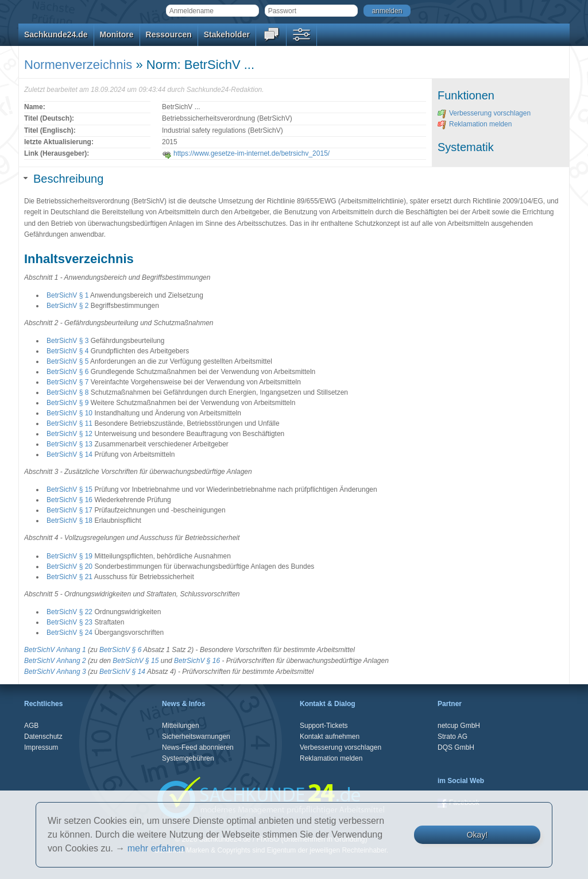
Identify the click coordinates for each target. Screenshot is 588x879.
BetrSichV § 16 (69, 500)
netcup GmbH (459, 726)
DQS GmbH (456, 747)
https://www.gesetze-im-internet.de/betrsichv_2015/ (246, 153)
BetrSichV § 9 (67, 403)
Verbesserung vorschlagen (484, 113)
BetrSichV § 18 (69, 521)
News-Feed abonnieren (198, 747)
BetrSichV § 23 (69, 622)
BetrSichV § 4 (67, 351)
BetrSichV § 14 (69, 454)
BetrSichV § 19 (69, 556)
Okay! (477, 835)
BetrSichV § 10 (69, 413)
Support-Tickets (324, 726)
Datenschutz (43, 737)
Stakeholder (227, 34)
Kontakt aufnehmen (330, 737)
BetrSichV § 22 (69, 612)
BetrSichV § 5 (67, 361)
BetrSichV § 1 (67, 295)
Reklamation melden (475, 124)
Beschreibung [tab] (64, 179)
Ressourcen (169, 34)
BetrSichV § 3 (67, 341)
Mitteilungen (181, 726)
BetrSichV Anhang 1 (55, 650)
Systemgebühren (188, 758)
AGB (31, 726)
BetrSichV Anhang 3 (55, 672)
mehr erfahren (156, 848)
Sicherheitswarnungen (196, 737)
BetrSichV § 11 (69, 423)
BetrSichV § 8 (67, 392)
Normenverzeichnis (78, 65)
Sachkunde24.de (56, 34)
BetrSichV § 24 (69, 633)
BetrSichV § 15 (69, 489)
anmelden (387, 11)
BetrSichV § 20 (69, 566)
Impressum (41, 747)
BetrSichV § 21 (69, 577)
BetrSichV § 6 (67, 372)
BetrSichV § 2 (67, 306)
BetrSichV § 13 (69, 444)
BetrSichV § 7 (67, 382)
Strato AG (452, 737)
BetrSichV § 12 (69, 434)
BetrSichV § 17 (69, 510)
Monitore (117, 34)
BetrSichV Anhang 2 (55, 661)
